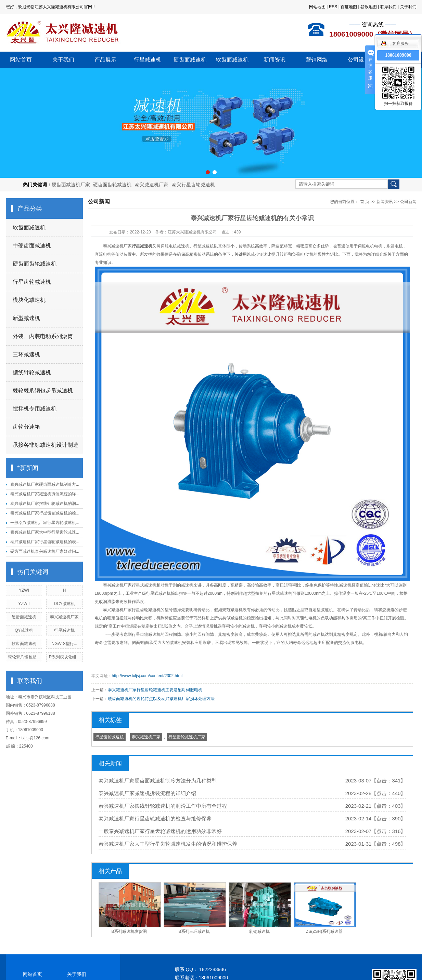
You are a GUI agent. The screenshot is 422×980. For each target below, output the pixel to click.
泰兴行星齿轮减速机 (193, 185)
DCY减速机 (64, 604)
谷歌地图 (369, 7)
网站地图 (317, 7)
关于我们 (408, 7)
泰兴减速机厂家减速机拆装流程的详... (45, 494)
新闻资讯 (274, 60)
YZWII (24, 604)
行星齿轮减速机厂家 (187, 737)
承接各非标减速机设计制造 (46, 445)
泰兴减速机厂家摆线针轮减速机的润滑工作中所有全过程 (163, 806)
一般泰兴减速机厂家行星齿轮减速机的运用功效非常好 (160, 831)
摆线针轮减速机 (32, 372)
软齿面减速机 (232, 60)
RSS (333, 7)
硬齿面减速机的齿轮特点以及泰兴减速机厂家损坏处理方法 (161, 699)
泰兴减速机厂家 (152, 185)
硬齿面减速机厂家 (71, 185)
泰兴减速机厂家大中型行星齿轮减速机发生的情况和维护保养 (168, 844)
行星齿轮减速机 (32, 282)
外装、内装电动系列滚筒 (43, 336)
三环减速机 (26, 354)
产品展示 (105, 60)
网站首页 (21, 60)
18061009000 (398, 55)
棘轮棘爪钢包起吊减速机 (43, 391)
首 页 (365, 202)
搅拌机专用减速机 (35, 409)
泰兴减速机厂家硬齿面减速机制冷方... (45, 484)
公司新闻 (408, 202)
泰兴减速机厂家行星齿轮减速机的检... (45, 513)
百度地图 (349, 7)
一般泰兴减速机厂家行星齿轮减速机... (45, 523)
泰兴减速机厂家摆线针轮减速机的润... (45, 504)
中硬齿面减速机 (32, 246)
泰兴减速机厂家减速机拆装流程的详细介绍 (147, 793)
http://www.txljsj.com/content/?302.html (147, 676)
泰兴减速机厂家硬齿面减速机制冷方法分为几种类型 (158, 781)
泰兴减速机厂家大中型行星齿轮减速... (45, 532)
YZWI (24, 590)
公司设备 (359, 60)
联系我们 (388, 7)
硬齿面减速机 (190, 60)
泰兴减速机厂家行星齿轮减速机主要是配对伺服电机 (155, 690)
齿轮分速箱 (26, 427)
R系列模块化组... (65, 657)
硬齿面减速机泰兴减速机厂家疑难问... (45, 551)
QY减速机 (24, 630)
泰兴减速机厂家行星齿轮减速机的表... (45, 542)
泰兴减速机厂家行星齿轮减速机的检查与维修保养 (155, 818)
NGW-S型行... (65, 644)
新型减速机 (26, 318)
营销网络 (317, 60)
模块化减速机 (29, 300)
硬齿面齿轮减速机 (112, 185)
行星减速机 (148, 60)
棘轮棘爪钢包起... (24, 657)
